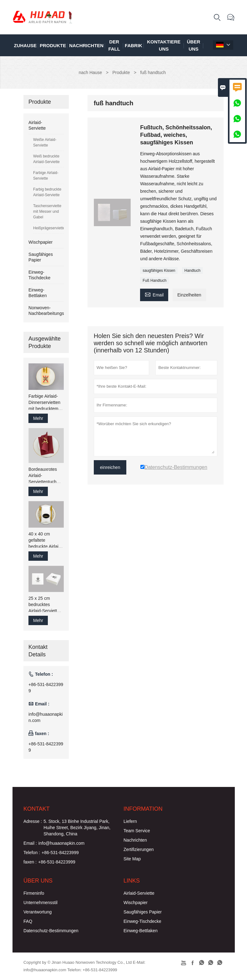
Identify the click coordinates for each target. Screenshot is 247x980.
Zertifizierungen (139, 849)
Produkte (53, 45)
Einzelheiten (189, 295)
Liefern (130, 821)
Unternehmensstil (40, 903)
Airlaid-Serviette (139, 893)
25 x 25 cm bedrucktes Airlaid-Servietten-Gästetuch (46, 605)
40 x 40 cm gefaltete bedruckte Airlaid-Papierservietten (45, 540)
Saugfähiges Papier (143, 912)
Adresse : (33, 821)
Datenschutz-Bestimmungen (51, 931)
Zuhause (25, 45)
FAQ (28, 921)
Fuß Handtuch (154, 281)
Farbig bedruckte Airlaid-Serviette (47, 192)
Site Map (132, 859)
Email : (30, 843)
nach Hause (91, 72)
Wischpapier (40, 242)
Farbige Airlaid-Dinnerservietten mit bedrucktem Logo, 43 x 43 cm (45, 403)
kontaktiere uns (164, 45)
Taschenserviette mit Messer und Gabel (47, 211)
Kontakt (37, 809)
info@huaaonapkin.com (45, 717)
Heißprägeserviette (48, 228)
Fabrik (134, 45)
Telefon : (32, 853)
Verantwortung (38, 912)
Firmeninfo (34, 893)
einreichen (110, 467)
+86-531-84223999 (46, 688)
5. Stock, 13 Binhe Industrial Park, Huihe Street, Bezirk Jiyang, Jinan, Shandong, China (77, 828)
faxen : (30, 862)
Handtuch (192, 271)
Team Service (137, 831)
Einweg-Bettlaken (141, 931)
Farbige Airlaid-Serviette (46, 176)
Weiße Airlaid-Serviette (45, 142)
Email (154, 294)
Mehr (38, 418)
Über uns (194, 45)
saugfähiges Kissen (159, 271)
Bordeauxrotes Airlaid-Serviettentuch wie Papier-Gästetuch (43, 476)
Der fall (114, 45)
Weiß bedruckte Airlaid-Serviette (46, 159)
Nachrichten (86, 45)
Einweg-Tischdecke (142, 921)
